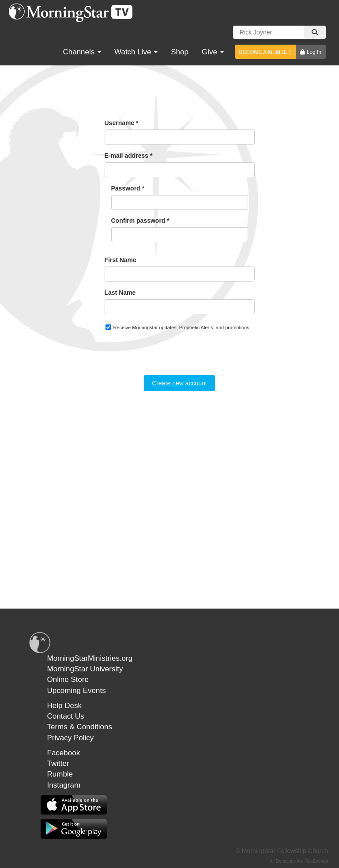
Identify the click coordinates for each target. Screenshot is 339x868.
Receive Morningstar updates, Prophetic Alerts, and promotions (177, 327)
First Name (121, 260)
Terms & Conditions (80, 727)
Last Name (120, 293)
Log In (314, 52)
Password (128, 188)
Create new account (179, 383)
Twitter (58, 763)
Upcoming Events (77, 691)
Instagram (64, 785)
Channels (82, 52)
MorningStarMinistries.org (90, 658)
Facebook (64, 753)
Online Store (68, 680)
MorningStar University (85, 669)
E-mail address (129, 156)
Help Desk (64, 706)
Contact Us (66, 716)
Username (122, 123)
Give (213, 52)
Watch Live (136, 52)
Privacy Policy (71, 738)
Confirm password (140, 221)
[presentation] (172, 358)
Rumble (60, 774)
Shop (180, 52)
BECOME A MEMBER (265, 52)
